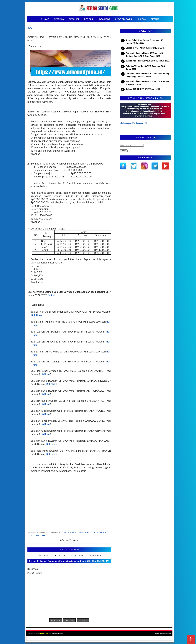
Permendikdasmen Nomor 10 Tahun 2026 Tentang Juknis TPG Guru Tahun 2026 (144, 55)
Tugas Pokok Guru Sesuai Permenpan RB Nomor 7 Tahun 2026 (145, 42)
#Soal (76, 540)
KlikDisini (45, 374)
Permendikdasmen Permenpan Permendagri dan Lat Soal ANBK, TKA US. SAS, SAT (69, 561)
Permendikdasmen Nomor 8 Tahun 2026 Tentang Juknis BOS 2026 (148, 83)
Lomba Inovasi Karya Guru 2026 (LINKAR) (145, 48)
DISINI (51, 295)
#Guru (61, 540)
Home (83, 620)
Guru (30, 28)
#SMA (69, 540)
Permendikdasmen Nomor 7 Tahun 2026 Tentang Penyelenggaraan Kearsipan (148, 75)
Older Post (69, 620)
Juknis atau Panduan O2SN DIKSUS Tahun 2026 (148, 61)
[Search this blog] (132, 145)
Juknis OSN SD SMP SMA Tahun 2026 (143, 89)
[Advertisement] (69, 501)
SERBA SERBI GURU (45, 633)
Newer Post (55, 620)
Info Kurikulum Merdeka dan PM (133, 123)
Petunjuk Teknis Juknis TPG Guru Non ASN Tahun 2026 (145, 68)
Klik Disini (37, 315)
